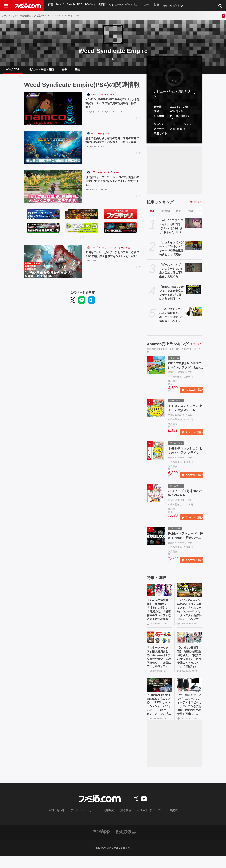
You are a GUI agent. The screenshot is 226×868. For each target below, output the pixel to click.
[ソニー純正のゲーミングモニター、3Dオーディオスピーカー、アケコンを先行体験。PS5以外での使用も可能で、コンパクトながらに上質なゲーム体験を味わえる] (190, 694)
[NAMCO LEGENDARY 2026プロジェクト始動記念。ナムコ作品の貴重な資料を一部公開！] (53, 112)
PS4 (113, 59)
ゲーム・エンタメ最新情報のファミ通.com (24, 16)
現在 (153, 214)
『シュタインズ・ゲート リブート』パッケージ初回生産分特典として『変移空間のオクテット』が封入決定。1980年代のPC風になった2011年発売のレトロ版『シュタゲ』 (171, 252)
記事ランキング (160, 205)
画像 (64, 71)
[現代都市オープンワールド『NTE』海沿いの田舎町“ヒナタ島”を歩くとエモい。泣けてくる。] (53, 190)
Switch (71, 6)
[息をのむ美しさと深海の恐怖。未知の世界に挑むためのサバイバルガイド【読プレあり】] (53, 151)
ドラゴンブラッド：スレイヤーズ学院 (110, 251)
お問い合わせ (62, 823)
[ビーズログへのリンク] (126, 844)
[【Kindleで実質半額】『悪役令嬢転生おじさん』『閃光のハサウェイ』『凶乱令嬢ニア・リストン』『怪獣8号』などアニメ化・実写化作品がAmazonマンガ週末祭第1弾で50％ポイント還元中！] (190, 644)
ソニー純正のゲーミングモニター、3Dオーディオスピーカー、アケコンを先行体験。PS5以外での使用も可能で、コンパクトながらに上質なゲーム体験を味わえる (189, 716)
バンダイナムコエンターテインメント (105, 116)
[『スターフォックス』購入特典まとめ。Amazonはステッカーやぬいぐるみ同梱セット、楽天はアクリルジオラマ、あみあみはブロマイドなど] (159, 644)
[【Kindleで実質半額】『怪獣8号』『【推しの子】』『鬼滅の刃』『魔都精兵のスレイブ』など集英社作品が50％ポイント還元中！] (159, 593)
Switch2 (60, 6)
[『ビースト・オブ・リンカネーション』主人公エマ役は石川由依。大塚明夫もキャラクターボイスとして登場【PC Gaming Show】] (193, 270)
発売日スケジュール (109, 6)
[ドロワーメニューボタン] (6, 6)
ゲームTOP (13, 71)
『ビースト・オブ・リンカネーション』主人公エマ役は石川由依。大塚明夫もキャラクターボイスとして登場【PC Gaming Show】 (171, 274)
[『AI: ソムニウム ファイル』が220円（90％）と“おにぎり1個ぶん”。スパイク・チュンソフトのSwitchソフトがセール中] (193, 226)
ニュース (143, 6)
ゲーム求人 (129, 6)
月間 (190, 214)
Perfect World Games (96, 194)
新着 (50, 6)
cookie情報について (145, 823)
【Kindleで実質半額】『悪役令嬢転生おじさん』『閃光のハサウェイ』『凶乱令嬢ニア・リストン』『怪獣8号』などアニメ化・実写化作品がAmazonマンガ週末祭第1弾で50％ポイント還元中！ (189, 665)
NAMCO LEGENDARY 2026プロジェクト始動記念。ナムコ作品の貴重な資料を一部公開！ (113, 107)
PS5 (79, 6)
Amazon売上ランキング (168, 347)
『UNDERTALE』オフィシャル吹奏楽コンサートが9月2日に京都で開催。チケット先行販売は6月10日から (171, 296)
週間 (179, 214)
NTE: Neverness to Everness (106, 176)
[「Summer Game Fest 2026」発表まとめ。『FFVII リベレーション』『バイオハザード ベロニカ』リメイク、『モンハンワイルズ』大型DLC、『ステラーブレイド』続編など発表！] (159, 694)
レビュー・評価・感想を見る (172, 96)
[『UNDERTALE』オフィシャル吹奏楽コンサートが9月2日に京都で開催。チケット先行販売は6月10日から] (193, 293)
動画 (153, 6)
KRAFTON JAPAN (95, 155)
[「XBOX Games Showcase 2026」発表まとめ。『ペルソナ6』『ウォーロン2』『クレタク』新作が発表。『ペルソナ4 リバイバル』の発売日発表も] (190, 593)
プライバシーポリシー (87, 823)
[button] (174, 142)
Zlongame (91, 269)
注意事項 (124, 823)
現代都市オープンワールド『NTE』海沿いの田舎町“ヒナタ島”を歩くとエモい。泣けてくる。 (113, 185)
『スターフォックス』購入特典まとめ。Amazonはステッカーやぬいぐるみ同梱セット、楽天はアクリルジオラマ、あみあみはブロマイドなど (159, 665)
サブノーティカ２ (100, 137)
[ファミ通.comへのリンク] (28, 6)
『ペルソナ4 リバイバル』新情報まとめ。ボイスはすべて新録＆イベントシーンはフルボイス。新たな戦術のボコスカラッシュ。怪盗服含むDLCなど (171, 318)
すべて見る (196, 205)
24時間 (166, 214)
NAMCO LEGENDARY (102, 98)
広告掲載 (166, 823)
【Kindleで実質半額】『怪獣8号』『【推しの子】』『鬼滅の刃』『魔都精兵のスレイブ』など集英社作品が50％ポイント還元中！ (159, 614)
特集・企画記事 (168, 6)
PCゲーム (90, 6)
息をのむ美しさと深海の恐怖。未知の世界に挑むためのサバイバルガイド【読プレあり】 (113, 146)
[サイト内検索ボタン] (220, 6)
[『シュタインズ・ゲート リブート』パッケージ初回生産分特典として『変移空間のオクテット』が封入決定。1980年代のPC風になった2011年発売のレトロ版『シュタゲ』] (193, 248)
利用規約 (109, 823)
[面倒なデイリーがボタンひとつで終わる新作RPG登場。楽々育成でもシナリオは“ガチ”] (53, 265)
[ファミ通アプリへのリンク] (101, 844)
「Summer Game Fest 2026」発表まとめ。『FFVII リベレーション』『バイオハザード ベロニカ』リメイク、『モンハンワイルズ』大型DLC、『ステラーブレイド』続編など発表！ (159, 716)
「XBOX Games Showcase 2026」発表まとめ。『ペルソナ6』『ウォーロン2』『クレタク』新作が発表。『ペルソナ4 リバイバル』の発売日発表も (189, 614)
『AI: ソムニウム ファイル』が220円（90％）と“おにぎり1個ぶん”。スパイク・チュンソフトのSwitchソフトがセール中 (171, 230)
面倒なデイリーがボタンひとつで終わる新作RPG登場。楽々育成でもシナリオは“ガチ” (113, 260)
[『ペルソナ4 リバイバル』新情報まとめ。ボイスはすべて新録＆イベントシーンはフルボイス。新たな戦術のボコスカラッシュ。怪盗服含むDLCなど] (193, 315)
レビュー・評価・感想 (41, 71)
